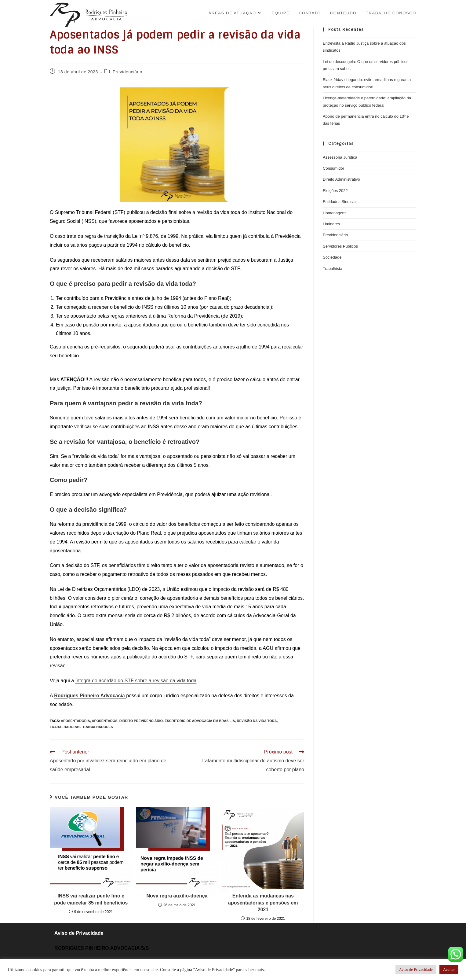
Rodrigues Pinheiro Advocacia (90, 696)
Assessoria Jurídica (340, 157)
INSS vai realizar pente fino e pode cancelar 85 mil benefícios (91, 899)
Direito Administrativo (341, 179)
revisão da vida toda (257, 721)
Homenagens (335, 213)
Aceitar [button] (449, 969)
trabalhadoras (65, 727)
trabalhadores (98, 727)
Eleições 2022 (335, 191)
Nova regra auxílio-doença (177, 896)
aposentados (105, 721)
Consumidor (333, 168)
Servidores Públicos (340, 246)
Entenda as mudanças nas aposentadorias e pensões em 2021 (263, 903)
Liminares (331, 224)
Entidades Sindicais (340, 202)
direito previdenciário (141, 721)
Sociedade (332, 257)
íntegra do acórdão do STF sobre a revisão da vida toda (136, 681)
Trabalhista (333, 269)
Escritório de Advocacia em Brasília (200, 721)
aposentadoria (75, 721)
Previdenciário (127, 72)
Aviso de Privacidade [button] (416, 969)
